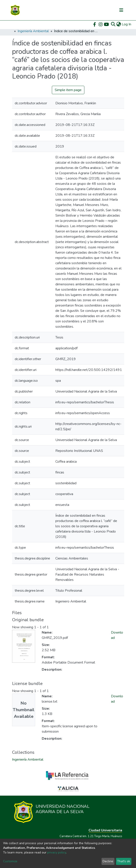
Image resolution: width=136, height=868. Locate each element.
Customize (10, 861)
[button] (119, 24)
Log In (127, 24)
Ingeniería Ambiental (33, 31)
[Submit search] (113, 24)
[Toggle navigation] (121, 10)
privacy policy (57, 852)
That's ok (124, 861)
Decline (108, 861)
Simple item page (68, 90)
